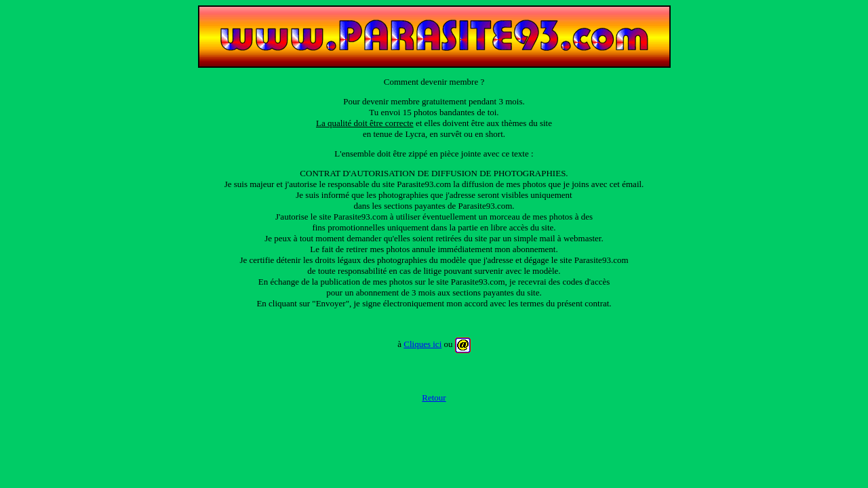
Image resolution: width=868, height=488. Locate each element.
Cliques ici (422, 344)
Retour (434, 398)
